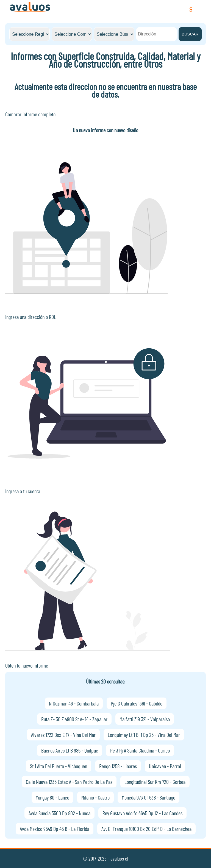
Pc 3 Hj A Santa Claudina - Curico (140, 750)
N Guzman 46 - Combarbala (74, 703)
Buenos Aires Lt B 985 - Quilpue (70, 750)
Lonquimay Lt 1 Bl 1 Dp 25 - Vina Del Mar (144, 735)
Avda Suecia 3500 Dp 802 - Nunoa (59, 813)
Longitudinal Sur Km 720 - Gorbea (155, 782)
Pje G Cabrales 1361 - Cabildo (137, 703)
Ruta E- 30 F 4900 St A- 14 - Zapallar (74, 719)
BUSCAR (190, 34)
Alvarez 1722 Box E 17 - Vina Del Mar (63, 735)
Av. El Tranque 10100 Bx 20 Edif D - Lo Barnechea (146, 829)
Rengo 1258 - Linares (118, 766)
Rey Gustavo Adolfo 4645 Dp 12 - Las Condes (142, 813)
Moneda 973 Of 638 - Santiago (148, 797)
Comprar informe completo (30, 114)
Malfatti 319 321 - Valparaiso (145, 719)
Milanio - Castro (95, 797)
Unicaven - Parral (165, 766)
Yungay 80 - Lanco (52, 797)
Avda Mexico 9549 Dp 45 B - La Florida (55, 829)
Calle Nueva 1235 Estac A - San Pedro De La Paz (69, 782)
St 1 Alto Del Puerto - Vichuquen (59, 766)
